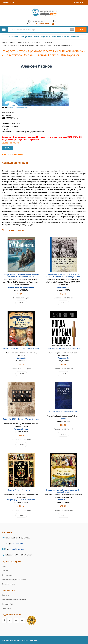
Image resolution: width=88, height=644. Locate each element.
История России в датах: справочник (63, 412)
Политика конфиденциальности (14, 580)
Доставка (6, 595)
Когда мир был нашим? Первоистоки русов (63, 348)
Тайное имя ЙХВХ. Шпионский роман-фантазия (21, 419)
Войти (35, 23)
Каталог (13, 42)
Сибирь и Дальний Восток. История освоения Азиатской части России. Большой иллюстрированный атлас (21, 277)
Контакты (5, 571)
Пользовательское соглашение (14, 599)
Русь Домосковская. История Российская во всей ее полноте (63, 491)
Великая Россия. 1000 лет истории (21, 490)
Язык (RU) (78, 2)
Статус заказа (7, 575)
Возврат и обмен (8, 584)
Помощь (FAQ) (7, 604)
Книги (20, 42)
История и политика (31, 42)
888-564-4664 (8, 2)
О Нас (4, 566)
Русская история (46, 42)
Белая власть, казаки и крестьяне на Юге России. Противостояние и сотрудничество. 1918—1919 (63, 277)
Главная (4, 42)
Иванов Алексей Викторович (18, 107)
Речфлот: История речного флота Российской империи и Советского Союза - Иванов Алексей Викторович (37, 45)
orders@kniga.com (17, 549)
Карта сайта (6, 608)
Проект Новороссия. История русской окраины (21, 348)
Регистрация (44, 23)
